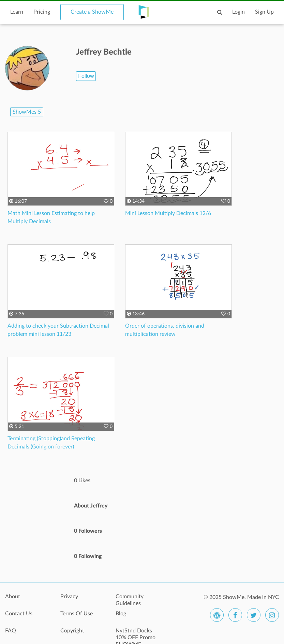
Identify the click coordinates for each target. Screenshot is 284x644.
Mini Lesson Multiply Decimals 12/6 (168, 213)
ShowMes (27, 112)
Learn (17, 12)
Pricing (42, 12)
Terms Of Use (77, 614)
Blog (121, 614)
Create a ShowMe (92, 12)
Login (238, 12)
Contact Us (19, 614)
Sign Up (264, 12)
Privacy (69, 597)
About (13, 597)
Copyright (72, 631)
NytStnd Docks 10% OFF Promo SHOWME (136, 634)
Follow (86, 76)
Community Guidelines (130, 600)
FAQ (11, 631)
